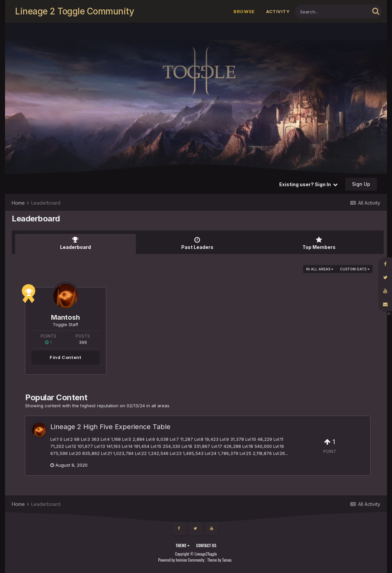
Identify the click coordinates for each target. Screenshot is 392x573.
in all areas (320, 269)
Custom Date (355, 269)
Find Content (66, 357)
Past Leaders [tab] (197, 243)
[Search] (332, 12)
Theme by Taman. (220, 560)
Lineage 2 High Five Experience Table (110, 427)
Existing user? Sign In (308, 184)
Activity (278, 11)
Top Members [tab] (319, 243)
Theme (183, 545)
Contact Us (206, 545)
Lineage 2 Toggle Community (75, 11)
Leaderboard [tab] (76, 243)
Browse (244, 11)
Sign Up (361, 184)
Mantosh (65, 317)
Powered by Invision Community (181, 560)
